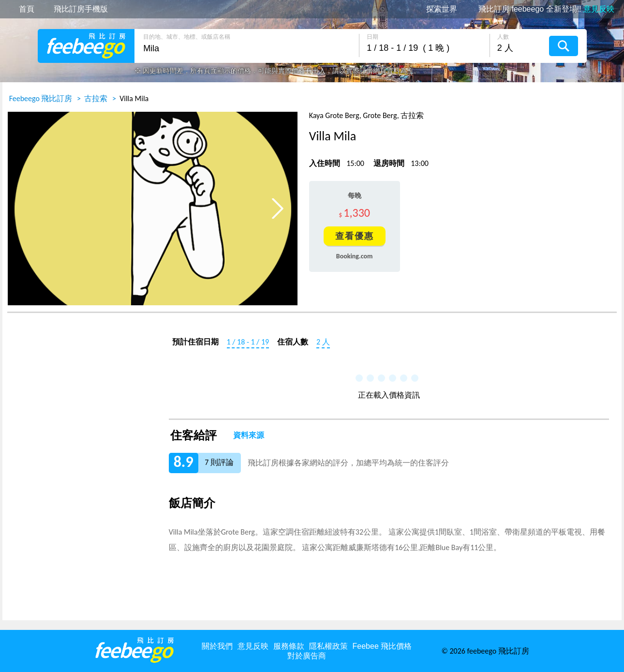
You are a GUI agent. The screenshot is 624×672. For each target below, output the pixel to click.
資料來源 (249, 435)
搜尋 (564, 46)
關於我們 (217, 646)
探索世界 (442, 9)
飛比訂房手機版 (81, 9)
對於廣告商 (307, 656)
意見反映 (253, 646)
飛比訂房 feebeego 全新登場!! (546, 9)
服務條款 (289, 646)
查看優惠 (355, 236)
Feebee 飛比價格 (382, 646)
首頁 (27, 9)
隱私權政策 (328, 646)
